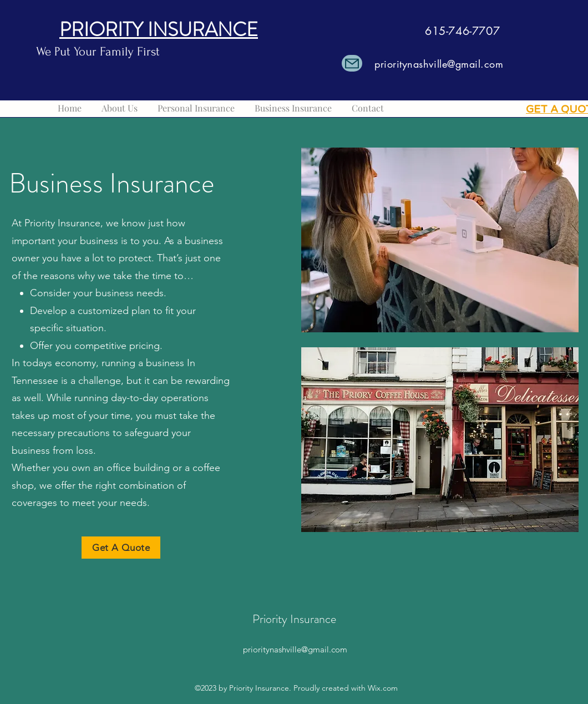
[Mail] (352, 63)
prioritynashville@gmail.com (439, 64)
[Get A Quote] (121, 548)
